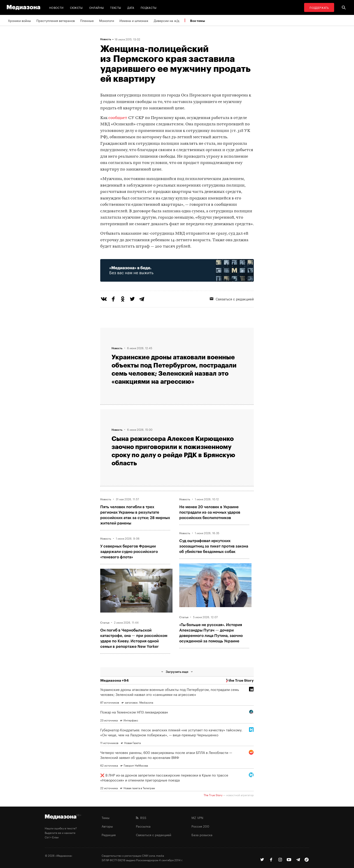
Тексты (116, 7)
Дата (131, 7)
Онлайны (97, 7)
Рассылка (143, 826)
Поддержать (319, 7)
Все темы (198, 21)
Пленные (87, 20)
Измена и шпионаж (134, 20)
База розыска (202, 835)
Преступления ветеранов (56, 20)
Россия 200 (200, 826)
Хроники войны (19, 20)
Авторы (107, 826)
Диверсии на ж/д (167, 20)
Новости (56, 7)
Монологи (107, 20)
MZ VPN (197, 817)
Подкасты (149, 7)
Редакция (109, 835)
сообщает (118, 118)
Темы (106, 817)
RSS (141, 817)
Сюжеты (76, 7)
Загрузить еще (177, 672)
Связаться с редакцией (232, 299)
